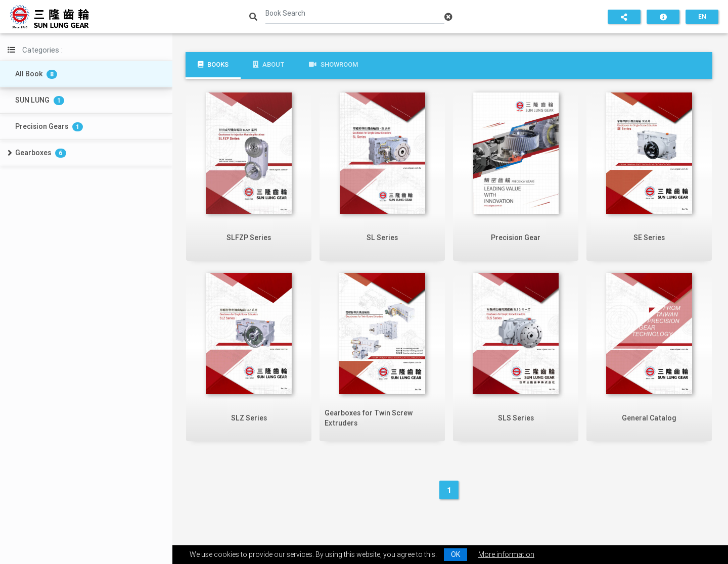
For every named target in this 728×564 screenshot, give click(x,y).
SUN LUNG (40, 100)
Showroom (333, 64)
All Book (36, 74)
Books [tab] (213, 64)
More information (506, 554)
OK (456, 554)
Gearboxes (41, 153)
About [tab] (269, 64)
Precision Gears (49, 127)
